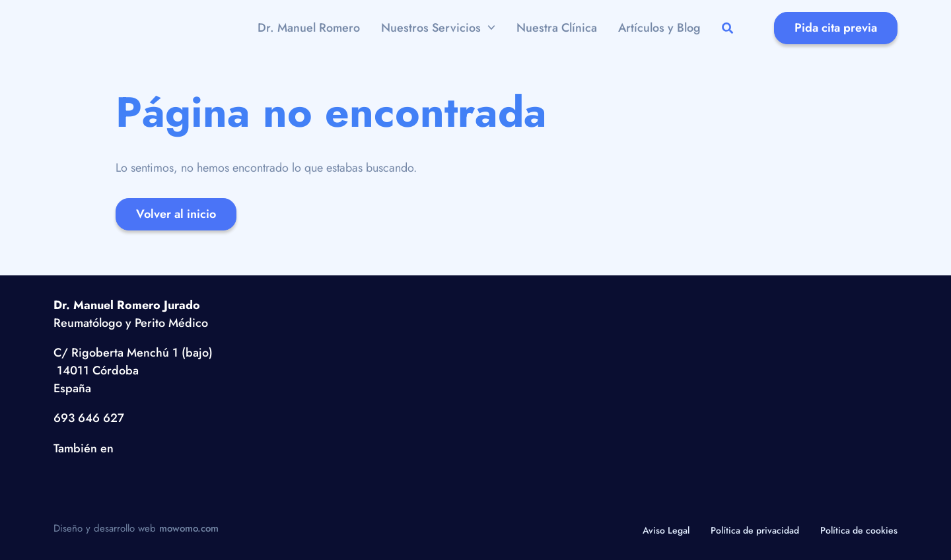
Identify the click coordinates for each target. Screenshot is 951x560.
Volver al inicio (176, 214)
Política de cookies (859, 530)
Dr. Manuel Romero (309, 28)
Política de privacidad (755, 530)
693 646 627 (89, 418)
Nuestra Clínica (557, 28)
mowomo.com (189, 528)
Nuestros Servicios (431, 28)
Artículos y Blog (659, 28)
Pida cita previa (836, 28)
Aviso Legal (666, 530)
